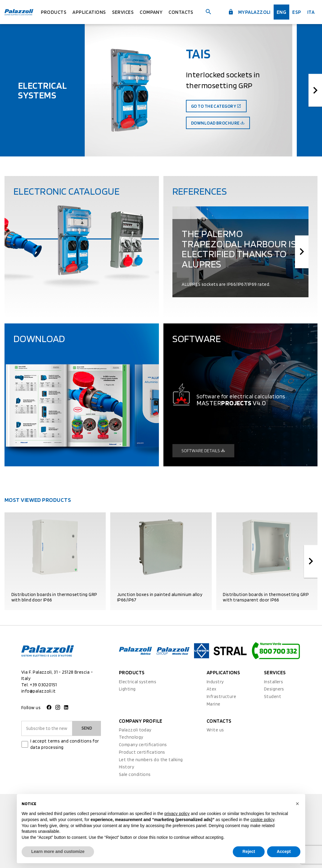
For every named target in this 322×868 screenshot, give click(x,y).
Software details (203, 451)
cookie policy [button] (262, 820)
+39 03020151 (43, 685)
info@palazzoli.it (39, 691)
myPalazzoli (249, 12)
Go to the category (216, 106)
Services (123, 12)
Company (151, 12)
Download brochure (218, 123)
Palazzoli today (135, 730)
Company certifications (143, 745)
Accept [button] (284, 851)
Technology (131, 737)
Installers (274, 682)
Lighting (127, 689)
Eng (281, 12)
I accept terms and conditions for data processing (65, 744)
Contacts (181, 12)
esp (297, 12)
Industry (215, 682)
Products (54, 12)
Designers (274, 689)
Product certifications (142, 752)
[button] (297, 804)
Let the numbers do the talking (151, 760)
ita (311, 12)
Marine (214, 704)
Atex (212, 689)
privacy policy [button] (177, 814)
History (126, 767)
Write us (215, 730)
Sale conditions (135, 774)
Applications (89, 12)
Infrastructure (221, 697)
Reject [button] (249, 851)
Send (87, 728)
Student (273, 697)
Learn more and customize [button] (58, 851)
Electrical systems (138, 682)
